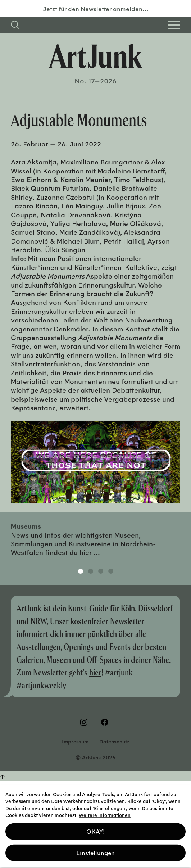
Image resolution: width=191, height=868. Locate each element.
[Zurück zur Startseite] (96, 56)
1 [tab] (81, 571)
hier (95, 672)
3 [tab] (101, 571)
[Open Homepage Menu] (174, 25)
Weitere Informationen (105, 812)
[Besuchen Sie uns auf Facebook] (106, 722)
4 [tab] (111, 571)
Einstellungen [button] (95, 850)
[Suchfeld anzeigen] (15, 25)
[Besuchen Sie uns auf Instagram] (85, 722)
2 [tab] (91, 571)
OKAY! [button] (95, 829)
